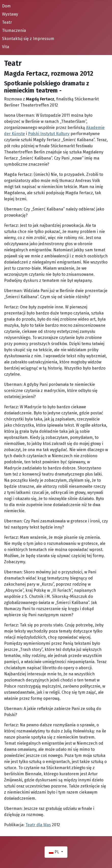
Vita (6, 47)
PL (54, 852)
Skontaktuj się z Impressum (28, 39)
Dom (6, 6)
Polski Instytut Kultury (49, 134)
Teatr (7, 22)
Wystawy (10, 14)
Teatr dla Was (38, 825)
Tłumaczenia (14, 30)
